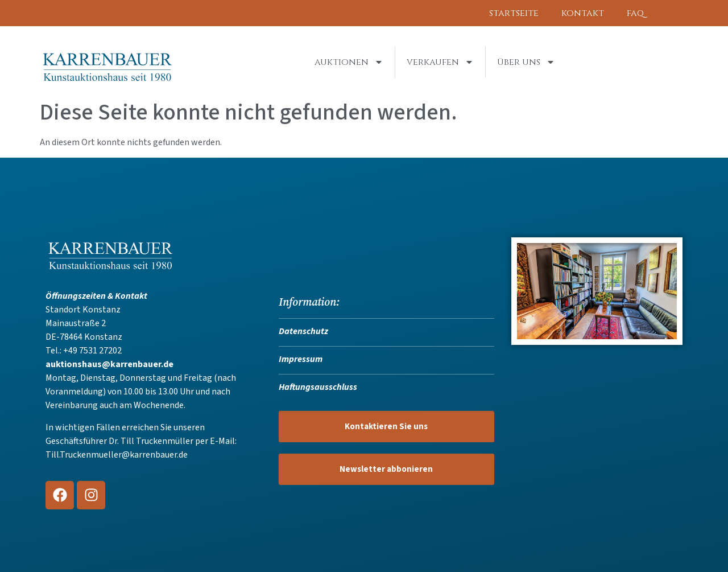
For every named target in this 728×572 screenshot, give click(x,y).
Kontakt (583, 13)
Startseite (514, 13)
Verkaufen (440, 62)
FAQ (635, 13)
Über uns (526, 62)
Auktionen (349, 62)
